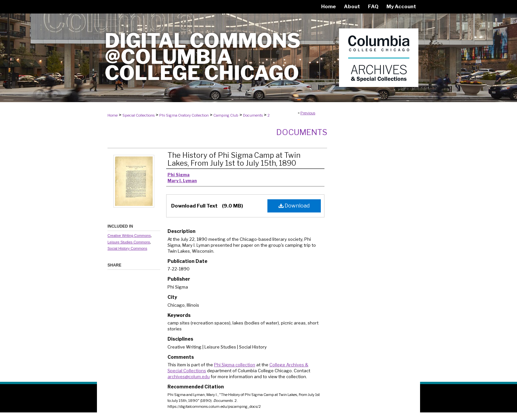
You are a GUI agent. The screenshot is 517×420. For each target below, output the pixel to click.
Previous (308, 113)
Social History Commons (127, 248)
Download (294, 206)
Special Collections (138, 115)
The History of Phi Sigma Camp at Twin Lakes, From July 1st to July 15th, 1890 (234, 159)
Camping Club (226, 115)
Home (113, 115)
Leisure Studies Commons (129, 242)
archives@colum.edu (189, 377)
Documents (253, 115)
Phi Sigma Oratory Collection (184, 115)
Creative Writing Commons (129, 236)
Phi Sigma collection (235, 365)
